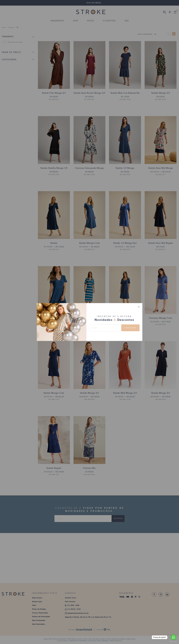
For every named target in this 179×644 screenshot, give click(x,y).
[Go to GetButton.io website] (174, 642)
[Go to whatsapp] (174, 637)
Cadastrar (130, 328)
